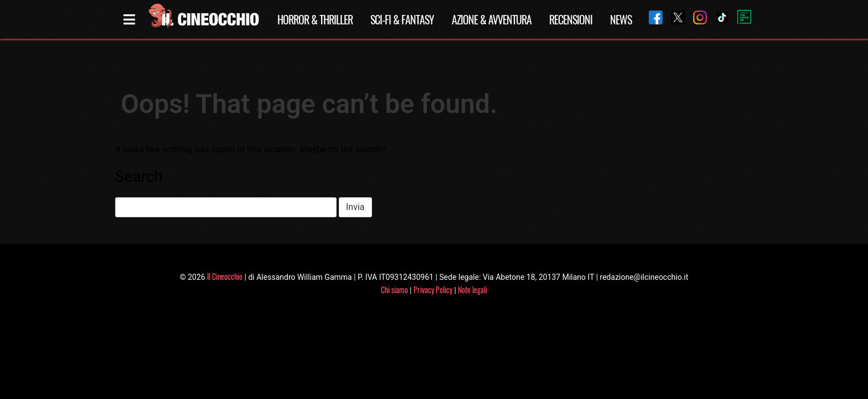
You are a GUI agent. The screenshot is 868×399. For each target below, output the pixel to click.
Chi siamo (394, 290)
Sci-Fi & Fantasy (402, 19)
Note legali (472, 290)
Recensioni (571, 19)
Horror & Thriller (315, 19)
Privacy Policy (433, 290)
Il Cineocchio (225, 276)
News (621, 19)
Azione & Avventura (492, 19)
